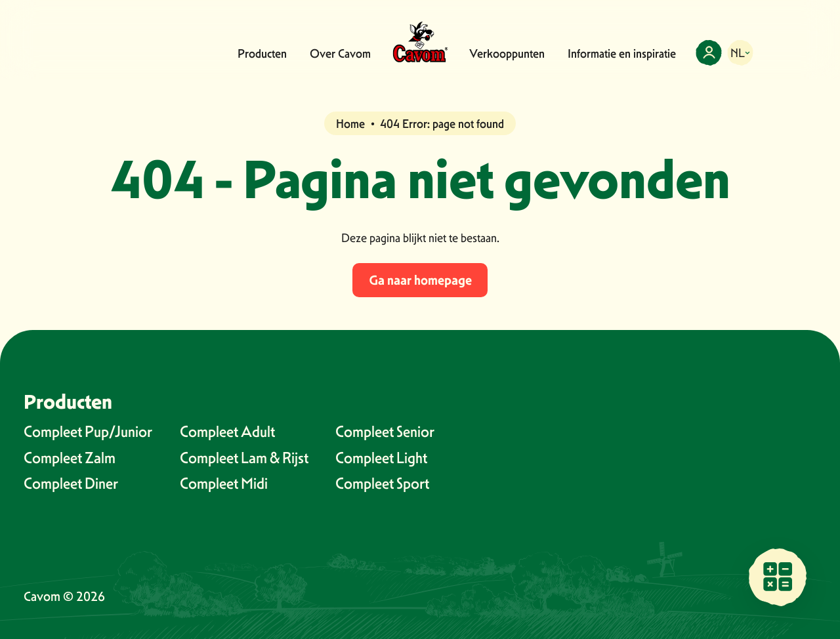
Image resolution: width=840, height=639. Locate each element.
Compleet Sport (382, 483)
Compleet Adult (227, 431)
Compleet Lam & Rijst (244, 458)
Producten (262, 53)
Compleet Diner (71, 483)
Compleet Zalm (70, 458)
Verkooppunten (507, 53)
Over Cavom (340, 53)
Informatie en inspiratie (622, 53)
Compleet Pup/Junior (88, 431)
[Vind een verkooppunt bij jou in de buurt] (778, 577)
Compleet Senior (385, 431)
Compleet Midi (224, 483)
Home (350, 124)
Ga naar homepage (420, 280)
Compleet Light (381, 458)
